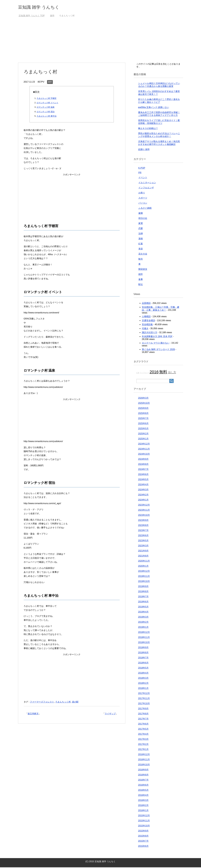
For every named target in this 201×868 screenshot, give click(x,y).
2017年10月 (144, 704)
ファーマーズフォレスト (42, 703)
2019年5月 (143, 607)
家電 (141, 224)
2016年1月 (143, 811)
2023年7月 (143, 531)
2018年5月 (143, 669)
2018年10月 (144, 643)
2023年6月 (143, 536)
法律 (141, 234)
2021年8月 (143, 556)
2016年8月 (143, 775)
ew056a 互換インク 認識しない (154, 108)
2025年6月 (143, 424)
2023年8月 (143, 526)
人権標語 (146, 317)
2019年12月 (144, 572)
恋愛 (141, 229)
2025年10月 (144, 404)
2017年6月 (143, 725)
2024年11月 (144, 450)
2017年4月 (143, 735)
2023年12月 (144, 506)
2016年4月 (143, 796)
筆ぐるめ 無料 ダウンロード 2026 (158, 350)
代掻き (145, 329)
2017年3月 (143, 740)
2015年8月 (143, 837)
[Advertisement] (101, 43)
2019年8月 (143, 592)
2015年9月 (143, 831)
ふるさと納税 (145, 209)
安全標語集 (147, 325)
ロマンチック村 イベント (47, 103)
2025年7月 (143, 419)
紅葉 (141, 244)
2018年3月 (143, 679)
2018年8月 (143, 653)
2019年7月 (143, 597)
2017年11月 (144, 699)
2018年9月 (143, 648)
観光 (141, 260)
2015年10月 (144, 826)
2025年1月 (143, 439)
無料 (163, 372)
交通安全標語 (148, 321)
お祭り (142, 193)
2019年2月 (143, 623)
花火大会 (143, 255)
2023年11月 (144, 511)
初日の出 (143, 219)
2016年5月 (143, 791)
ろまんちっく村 (63, 703)
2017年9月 (143, 709)
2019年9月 (143, 587)
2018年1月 (143, 689)
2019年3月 (143, 618)
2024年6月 (143, 475)
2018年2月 (143, 684)
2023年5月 (143, 541)
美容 (141, 249)
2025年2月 (143, 434)
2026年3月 (143, 399)
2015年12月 (144, 816)
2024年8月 (143, 465)
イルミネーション (147, 183)
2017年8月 (143, 714)
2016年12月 (144, 755)
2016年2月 (143, 806)
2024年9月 (143, 460)
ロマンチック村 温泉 (46, 108)
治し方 (172, 373)
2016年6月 (143, 786)
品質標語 (146, 304)
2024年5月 (143, 480)
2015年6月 (143, 847)
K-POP (142, 169)
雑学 (50, 83)
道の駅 (75, 703)
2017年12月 (144, 694)
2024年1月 (143, 500)
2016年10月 (144, 765)
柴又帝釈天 (33, 714)
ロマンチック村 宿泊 (46, 112)
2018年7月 (143, 658)
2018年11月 (144, 638)
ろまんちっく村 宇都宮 (47, 99)
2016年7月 (143, 781)
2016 (154, 372)
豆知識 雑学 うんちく (42, 7)
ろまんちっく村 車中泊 (47, 117)
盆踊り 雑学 (144, 150)
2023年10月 (144, 516)
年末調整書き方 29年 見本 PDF (157, 337)
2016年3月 (143, 801)
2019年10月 (144, 582)
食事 (141, 280)
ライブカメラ (144, 373)
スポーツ (143, 199)
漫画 (141, 239)
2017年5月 (143, 730)
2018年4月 (143, 674)
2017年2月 (143, 745)
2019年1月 (143, 628)
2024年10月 (144, 455)
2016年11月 (144, 760)
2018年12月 (144, 633)
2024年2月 (143, 495)
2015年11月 (144, 821)
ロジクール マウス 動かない (156, 344)
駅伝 (141, 285)
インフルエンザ (146, 188)
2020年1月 (143, 567)
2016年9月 (143, 770)
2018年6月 (143, 663)
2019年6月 (143, 602)
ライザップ (110, 714)
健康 (141, 214)
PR (140, 173)
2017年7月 (143, 719)
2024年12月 (144, 444)
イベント (143, 178)
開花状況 (143, 270)
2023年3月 (143, 546)
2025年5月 (143, 429)
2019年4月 (143, 612)
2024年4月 (143, 485)
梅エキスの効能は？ (148, 129)
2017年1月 (143, 750)
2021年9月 (143, 551)
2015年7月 (143, 842)
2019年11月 (144, 577)
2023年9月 (143, 521)
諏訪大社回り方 (150, 333)
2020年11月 (144, 562)
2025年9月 (143, 409)
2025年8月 (143, 414)
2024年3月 (143, 490)
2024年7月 (143, 470)
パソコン (143, 204)
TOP (32, 16)
